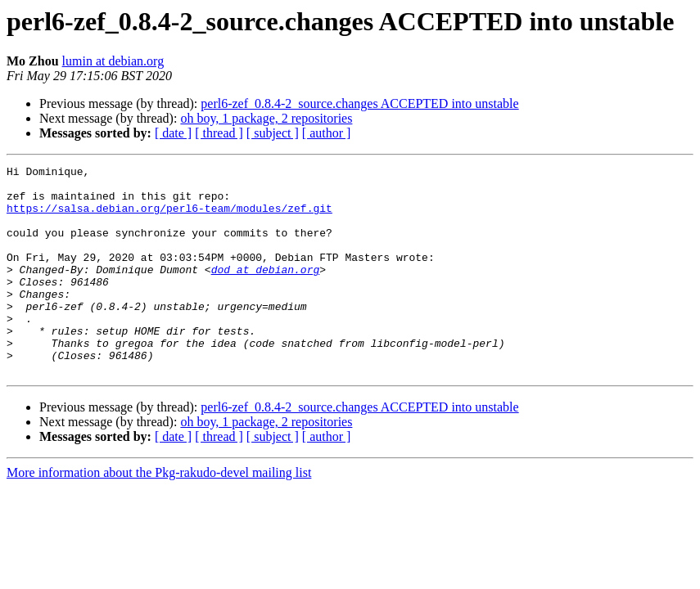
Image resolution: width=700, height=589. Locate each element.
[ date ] (173, 133)
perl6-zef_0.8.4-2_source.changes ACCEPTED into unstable (359, 103)
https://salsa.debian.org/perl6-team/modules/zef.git (169, 218)
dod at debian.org (266, 291)
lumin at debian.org (113, 61)
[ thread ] (219, 133)
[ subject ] (273, 133)
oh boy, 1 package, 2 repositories (266, 118)
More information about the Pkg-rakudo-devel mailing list (159, 514)
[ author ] (327, 133)
